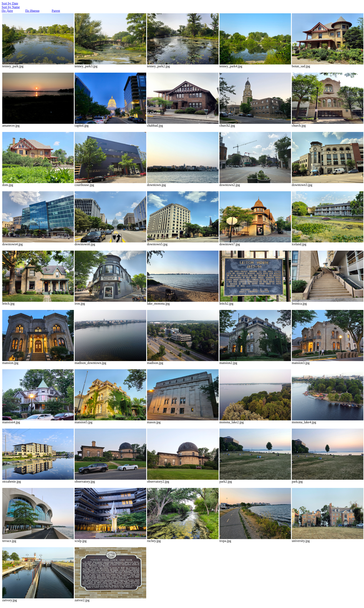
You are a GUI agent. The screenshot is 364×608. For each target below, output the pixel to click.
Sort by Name (11, 7)
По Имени (32, 11)
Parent (56, 11)
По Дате (7, 11)
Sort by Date (10, 3)
